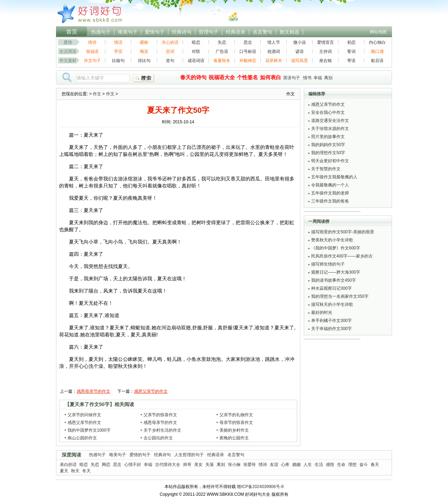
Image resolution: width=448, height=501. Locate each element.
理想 (352, 465)
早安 (118, 52)
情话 (118, 42)
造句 (170, 61)
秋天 (75, 471)
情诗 (92, 42)
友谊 (274, 465)
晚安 (144, 52)
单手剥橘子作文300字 (331, 321)
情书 (307, 78)
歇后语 (377, 61)
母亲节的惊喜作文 (236, 423)
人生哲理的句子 (189, 455)
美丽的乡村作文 (234, 430)
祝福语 (92, 52)
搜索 (144, 78)
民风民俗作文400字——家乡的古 (342, 256)
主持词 (325, 52)
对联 (196, 52)
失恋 (222, 42)
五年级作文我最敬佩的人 (334, 177)
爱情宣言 (325, 42)
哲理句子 (209, 32)
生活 (319, 465)
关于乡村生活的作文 (162, 430)
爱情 (68, 42)
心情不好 (133, 465)
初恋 (351, 42)
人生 (308, 465)
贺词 (170, 52)
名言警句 (262, 32)
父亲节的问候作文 (84, 415)
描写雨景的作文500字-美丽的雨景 (343, 232)
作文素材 (68, 61)
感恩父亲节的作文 (151, 391)
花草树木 (274, 61)
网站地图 (378, 32)
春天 (375, 465)
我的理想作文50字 (328, 153)
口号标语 (248, 52)
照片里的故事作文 (328, 137)
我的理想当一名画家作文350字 (340, 296)
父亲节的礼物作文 (236, 415)
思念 (248, 42)
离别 (328, 78)
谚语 (300, 52)
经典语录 (236, 32)
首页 (72, 32)
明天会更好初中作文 (330, 161)
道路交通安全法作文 (330, 121)
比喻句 (118, 61)
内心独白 (377, 42)
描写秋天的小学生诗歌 (332, 304)
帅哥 (187, 465)
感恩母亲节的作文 (93, 391)
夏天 (64, 471)
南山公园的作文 (82, 438)
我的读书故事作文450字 (334, 280)
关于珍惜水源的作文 (330, 129)
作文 (97, 94)
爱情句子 (155, 32)
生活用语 (68, 52)
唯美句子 (128, 32)
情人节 (274, 42)
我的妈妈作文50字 (328, 145)
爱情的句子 (140, 455)
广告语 (222, 52)
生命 (341, 465)
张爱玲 (250, 465)
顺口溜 (377, 52)
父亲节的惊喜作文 (160, 415)
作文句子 (92, 61)
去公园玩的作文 (158, 438)
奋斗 (364, 465)
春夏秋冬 (222, 61)
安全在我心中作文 (328, 112)
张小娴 (234, 465)
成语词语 (196, 61)
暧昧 (144, 42)
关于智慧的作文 (326, 169)
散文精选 (289, 32)
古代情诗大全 (168, 465)
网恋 (106, 465)
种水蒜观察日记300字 (331, 288)
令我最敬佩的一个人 (330, 185)
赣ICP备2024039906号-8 (260, 487)
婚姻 (296, 465)
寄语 (351, 61)
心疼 (285, 465)
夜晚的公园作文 (234, 438)
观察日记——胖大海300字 (336, 272)
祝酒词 (274, 52)
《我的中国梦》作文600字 (336, 248)
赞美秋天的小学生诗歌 (332, 240)
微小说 (300, 42)
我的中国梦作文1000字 (89, 430)
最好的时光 (322, 313)
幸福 (318, 78)
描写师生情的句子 (328, 264)
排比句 (144, 61)
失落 (210, 465)
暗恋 (196, 42)
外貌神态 (248, 61)
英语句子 (292, 78)
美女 (198, 465)
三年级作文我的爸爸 (330, 201)
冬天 (86, 471)
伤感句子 (101, 32)
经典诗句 (182, 32)
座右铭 (325, 61)
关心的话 (170, 42)
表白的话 (68, 465)
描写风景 (300, 61)
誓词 (351, 52)
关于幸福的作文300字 (331, 329)
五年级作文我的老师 (330, 193)
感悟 (330, 465)
